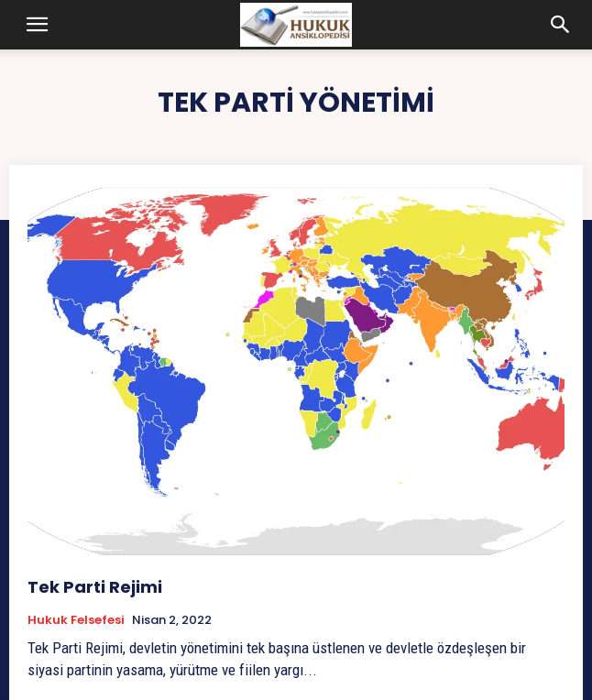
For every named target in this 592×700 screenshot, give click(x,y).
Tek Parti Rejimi (95, 587)
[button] (37, 25)
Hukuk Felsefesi (76, 620)
